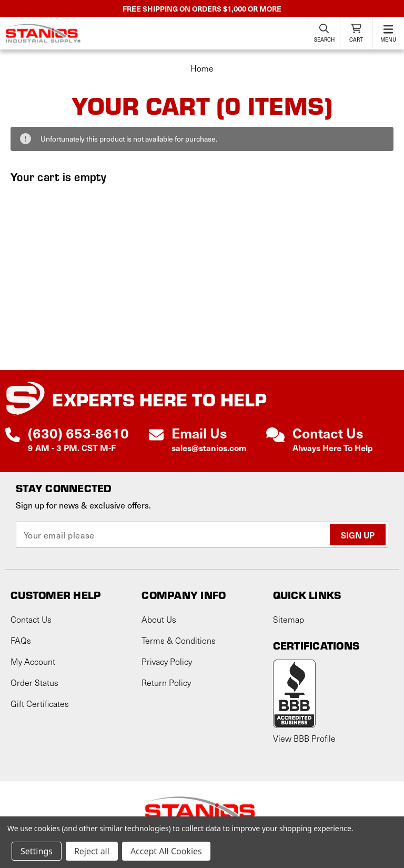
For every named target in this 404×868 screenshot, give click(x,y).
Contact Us (31, 619)
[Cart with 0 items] (356, 33)
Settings (37, 851)
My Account (33, 661)
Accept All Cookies (166, 851)
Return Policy (166, 682)
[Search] (324, 33)
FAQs (21, 640)
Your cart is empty (59, 177)
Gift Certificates (40, 704)
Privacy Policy (167, 661)
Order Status (34, 682)
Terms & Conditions (179, 640)
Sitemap (289, 619)
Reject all (92, 851)
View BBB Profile (304, 738)
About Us (159, 619)
